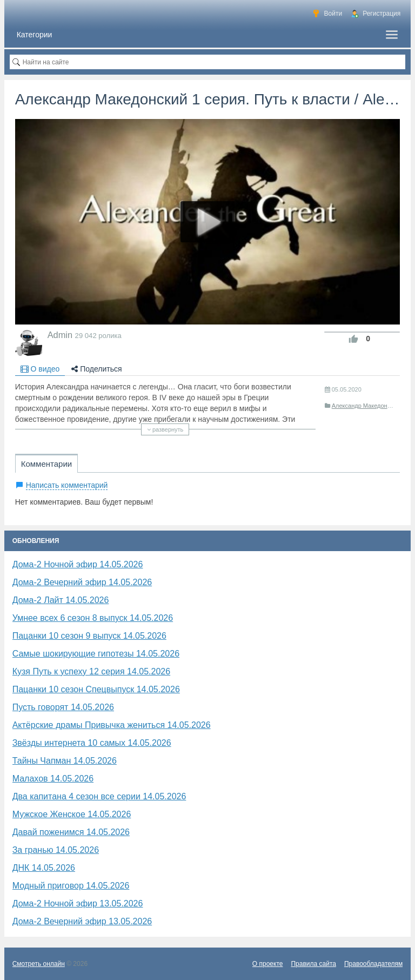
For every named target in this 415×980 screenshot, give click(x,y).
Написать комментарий (67, 485)
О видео (40, 369)
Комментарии (46, 464)
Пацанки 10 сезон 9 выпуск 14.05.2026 (89, 636)
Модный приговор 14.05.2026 (71, 886)
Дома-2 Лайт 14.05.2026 (61, 600)
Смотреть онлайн (39, 964)
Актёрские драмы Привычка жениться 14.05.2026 (112, 725)
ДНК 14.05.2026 (44, 868)
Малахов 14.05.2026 (53, 779)
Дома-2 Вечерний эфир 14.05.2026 (82, 582)
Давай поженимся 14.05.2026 (71, 832)
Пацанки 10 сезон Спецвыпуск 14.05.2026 (96, 689)
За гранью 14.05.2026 (56, 850)
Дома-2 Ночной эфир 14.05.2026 (78, 564)
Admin (60, 335)
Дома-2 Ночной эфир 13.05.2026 (78, 903)
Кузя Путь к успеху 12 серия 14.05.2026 (91, 671)
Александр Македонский (366, 406)
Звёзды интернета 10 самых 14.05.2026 (92, 743)
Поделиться (96, 369)
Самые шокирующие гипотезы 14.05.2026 (96, 654)
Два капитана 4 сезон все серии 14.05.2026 (99, 796)
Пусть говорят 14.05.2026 (63, 707)
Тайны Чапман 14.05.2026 (65, 761)
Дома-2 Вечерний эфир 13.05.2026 (82, 921)
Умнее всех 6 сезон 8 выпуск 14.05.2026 (93, 618)
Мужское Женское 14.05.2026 (72, 814)
